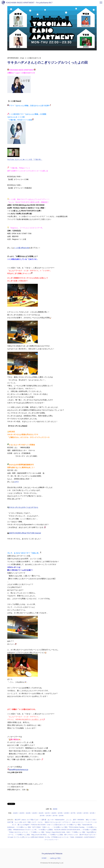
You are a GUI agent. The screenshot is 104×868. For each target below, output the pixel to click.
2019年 (60, 813)
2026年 (15, 813)
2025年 (22, 813)
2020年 (54, 813)
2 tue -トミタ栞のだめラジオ (56, 825)
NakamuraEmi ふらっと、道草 (65, 820)
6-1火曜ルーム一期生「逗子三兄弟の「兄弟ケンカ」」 (35, 827)
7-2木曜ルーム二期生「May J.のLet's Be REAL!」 (32, 835)
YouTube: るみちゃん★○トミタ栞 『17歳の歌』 (25, 159)
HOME (44, 858)
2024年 (28, 813)
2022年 (41, 813)
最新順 (55, 809)
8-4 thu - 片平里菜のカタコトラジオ (57, 837)
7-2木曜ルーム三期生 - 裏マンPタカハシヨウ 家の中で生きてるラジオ (72, 835)
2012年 (48, 816)
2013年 (42, 816)
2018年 (67, 813)
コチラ (16, 482)
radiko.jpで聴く (56, 858)
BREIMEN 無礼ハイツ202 (86, 820)
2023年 (35, 813)
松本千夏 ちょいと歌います (17, 822)
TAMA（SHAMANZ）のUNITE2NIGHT (83, 837)
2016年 (79, 813)
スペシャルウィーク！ (52, 840)
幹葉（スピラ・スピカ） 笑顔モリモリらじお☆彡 (44, 822)
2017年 (73, 813)
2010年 (61, 816)
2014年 (92, 813)
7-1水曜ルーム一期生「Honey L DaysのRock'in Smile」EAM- (50, 832)
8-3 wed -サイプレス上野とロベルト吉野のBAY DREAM (26, 837)
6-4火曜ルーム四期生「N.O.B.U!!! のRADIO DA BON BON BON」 (60, 830)
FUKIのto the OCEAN (38, 825)
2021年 (47, 813)
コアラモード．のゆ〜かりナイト (73, 822)
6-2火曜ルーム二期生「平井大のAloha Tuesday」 (70, 827)
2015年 (86, 813)
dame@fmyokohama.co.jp (19, 770)
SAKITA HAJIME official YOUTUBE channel (24, 533)
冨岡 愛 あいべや (47, 820)
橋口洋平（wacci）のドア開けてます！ (27, 820)
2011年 (55, 816)
